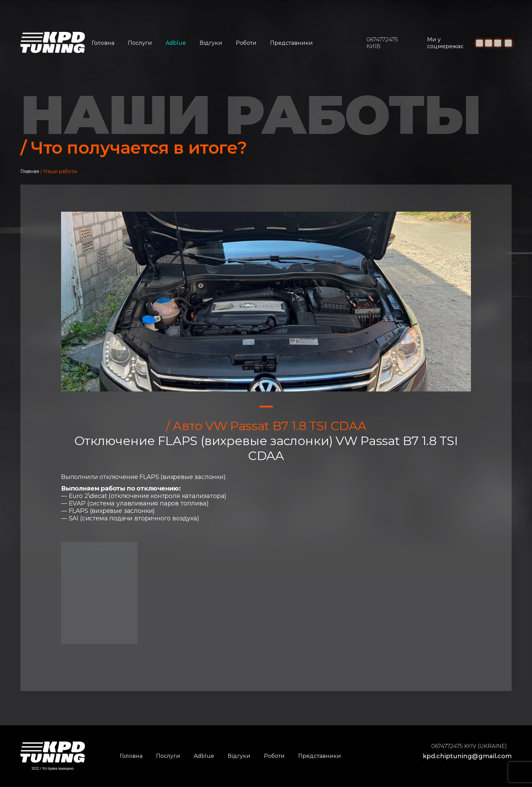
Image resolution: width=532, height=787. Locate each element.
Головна (103, 43)
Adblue (176, 43)
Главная (30, 171)
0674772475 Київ (382, 43)
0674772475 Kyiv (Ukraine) (469, 746)
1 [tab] (266, 407)
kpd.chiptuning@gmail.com (467, 756)
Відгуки (211, 43)
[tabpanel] (266, 302)
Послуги (140, 43)
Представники (291, 43)
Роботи (246, 43)
